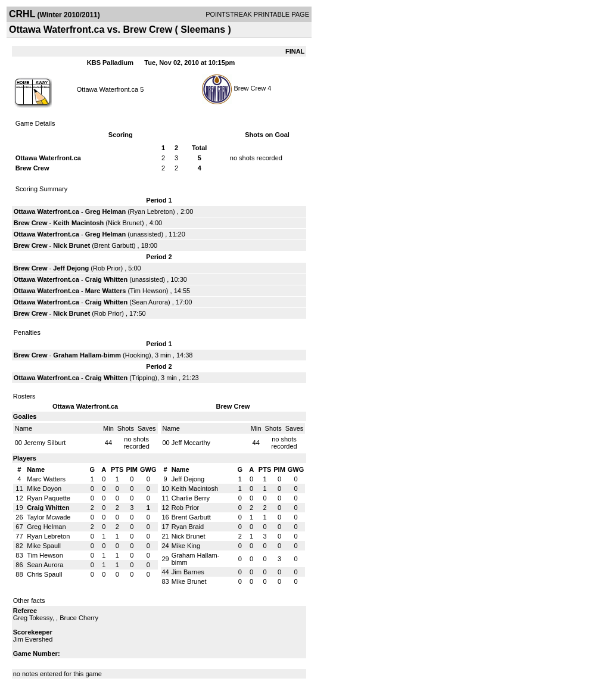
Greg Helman (105, 211)
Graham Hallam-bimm (87, 355)
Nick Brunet (125, 223)
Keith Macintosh (78, 223)
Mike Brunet (189, 581)
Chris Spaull (44, 574)
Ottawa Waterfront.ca (108, 89)
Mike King (186, 546)
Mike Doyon (44, 489)
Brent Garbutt (114, 245)
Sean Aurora (150, 302)
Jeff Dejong (71, 268)
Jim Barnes (188, 572)
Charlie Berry (191, 498)
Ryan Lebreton (151, 211)
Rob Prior (107, 268)
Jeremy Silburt (45, 443)
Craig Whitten (107, 279)
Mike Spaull (44, 546)
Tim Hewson (148, 291)
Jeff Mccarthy (191, 443)
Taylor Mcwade (49, 517)
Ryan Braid (188, 527)
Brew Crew (250, 88)
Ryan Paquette (49, 498)
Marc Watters (106, 291)
